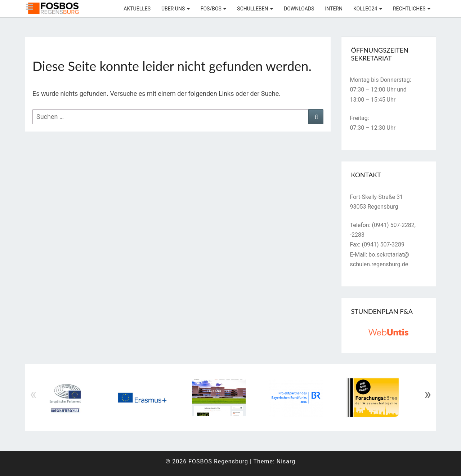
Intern (334, 9)
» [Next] (428, 394)
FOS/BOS (214, 9)
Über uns (176, 9)
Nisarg (286, 461)
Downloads (299, 9)
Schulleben (255, 9)
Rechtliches (412, 9)
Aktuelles (137, 9)
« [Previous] (33, 394)
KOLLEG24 (368, 9)
